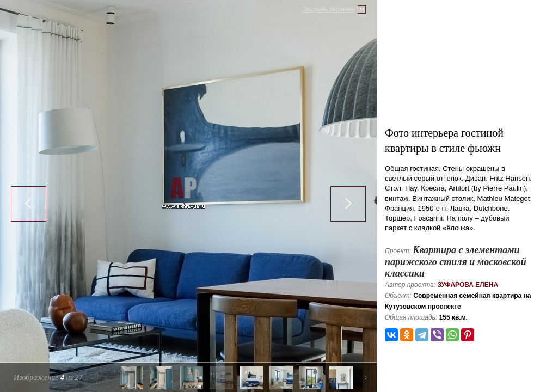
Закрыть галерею (329, 9)
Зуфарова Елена (468, 285)
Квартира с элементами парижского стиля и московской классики (456, 262)
